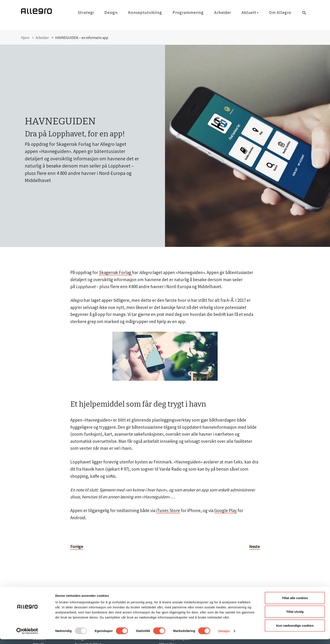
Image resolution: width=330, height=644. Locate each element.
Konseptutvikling (145, 12)
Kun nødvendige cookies (295, 630)
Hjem (25, 38)
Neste (254, 546)
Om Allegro (280, 12)
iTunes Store (168, 510)
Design (111, 12)
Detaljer (224, 636)
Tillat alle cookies (295, 603)
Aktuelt (250, 12)
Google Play (226, 510)
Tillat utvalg (295, 617)
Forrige (77, 546)
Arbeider (223, 12)
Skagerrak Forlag (115, 272)
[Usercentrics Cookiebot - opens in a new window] (27, 636)
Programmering (188, 12)
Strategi (86, 12)
